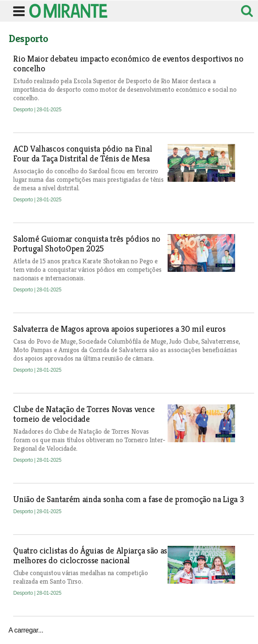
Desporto (24, 110)
